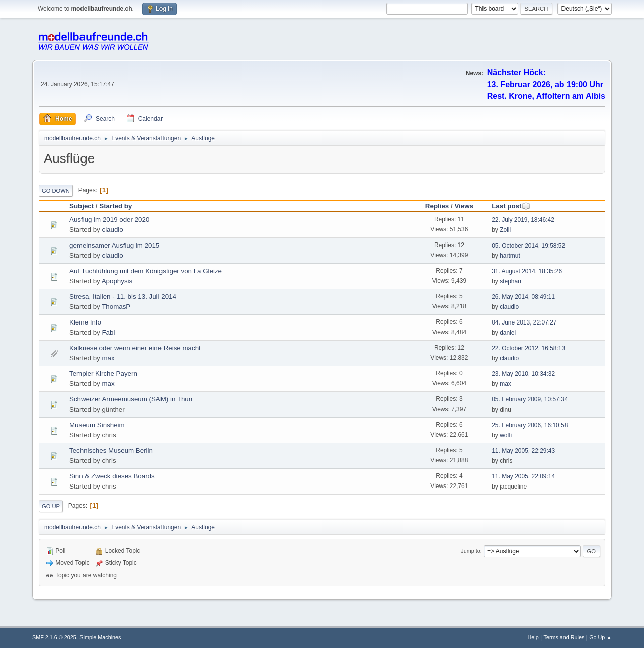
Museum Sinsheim (97, 425)
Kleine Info (85, 322)
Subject (82, 206)
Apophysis (117, 281)
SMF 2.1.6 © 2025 (54, 637)
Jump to (470, 551)
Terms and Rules (564, 637)
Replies (437, 206)
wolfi (506, 435)
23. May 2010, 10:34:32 (523, 374)
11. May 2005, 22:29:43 (523, 451)
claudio (112, 230)
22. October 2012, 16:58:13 (528, 348)
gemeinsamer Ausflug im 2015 (114, 245)
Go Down (56, 191)
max (108, 358)
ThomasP (116, 307)
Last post (511, 206)
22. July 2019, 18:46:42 (523, 220)
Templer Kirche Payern (103, 374)
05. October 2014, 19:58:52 (528, 246)
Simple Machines (100, 637)
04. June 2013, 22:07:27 (524, 322)
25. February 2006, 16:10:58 (530, 425)
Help (533, 637)
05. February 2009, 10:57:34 (530, 399)
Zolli (505, 230)
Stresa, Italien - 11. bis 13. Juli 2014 (123, 297)
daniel (508, 333)
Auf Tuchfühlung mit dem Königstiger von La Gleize (146, 271)
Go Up (51, 506)
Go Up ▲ (600, 637)
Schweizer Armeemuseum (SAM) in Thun (131, 399)
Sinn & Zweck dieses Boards (112, 476)
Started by (115, 206)
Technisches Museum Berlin (111, 451)
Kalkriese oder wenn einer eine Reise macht (135, 348)
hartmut (510, 256)
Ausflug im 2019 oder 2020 (109, 220)
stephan (510, 281)
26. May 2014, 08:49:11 (523, 297)
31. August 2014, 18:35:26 (527, 271)
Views (464, 206)
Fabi (108, 332)
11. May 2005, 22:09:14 (523, 476)
